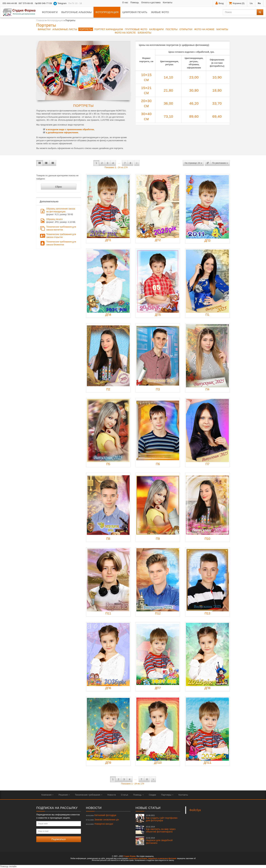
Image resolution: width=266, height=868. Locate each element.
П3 (158, 389)
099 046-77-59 (43, 3)
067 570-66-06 (26, 3)
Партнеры (167, 795)
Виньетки (44, 29)
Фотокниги (50, 12)
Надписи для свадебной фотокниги (159, 841)
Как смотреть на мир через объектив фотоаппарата (161, 829)
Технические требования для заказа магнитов (58, 228)
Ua (251, 3)
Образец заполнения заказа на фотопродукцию (57, 212)
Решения (64, 795)
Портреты (86, 29)
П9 (158, 539)
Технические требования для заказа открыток (58, 236)
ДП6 (108, 688)
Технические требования (88, 795)
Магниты (222, 29)
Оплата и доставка (151, 2)
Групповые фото (136, 29)
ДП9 (108, 763)
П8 (108, 539)
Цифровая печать (135, 12)
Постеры (172, 29)
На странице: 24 (193, 163)
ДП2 (158, 240)
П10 (207, 539)
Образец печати (58, 221)
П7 (207, 464)
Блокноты (144, 33)
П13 (207, 613)
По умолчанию (220, 163)
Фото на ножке (204, 29)
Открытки (186, 29)
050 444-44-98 (10, 3)
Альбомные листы (65, 29)
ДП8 (207, 688)
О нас (125, 2)
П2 (108, 389)
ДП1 (108, 240)
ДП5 (158, 315)
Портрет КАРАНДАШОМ (108, 29)
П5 (108, 464)
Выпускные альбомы (76, 12)
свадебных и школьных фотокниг (162, 858)
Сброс (59, 187)
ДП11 (207, 763)
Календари (156, 29)
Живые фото (160, 12)
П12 (158, 613)
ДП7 (158, 688)
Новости (112, 795)
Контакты (168, 2)
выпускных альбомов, (138, 858)
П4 (207, 389)
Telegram (60, 4)
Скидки (152, 795)
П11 (108, 613)
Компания (47, 795)
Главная (40, 20)
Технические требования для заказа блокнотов (58, 243)
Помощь (135, 2)
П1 (207, 315)
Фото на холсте (125, 33)
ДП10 (158, 763)
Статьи (125, 795)
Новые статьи (148, 808)
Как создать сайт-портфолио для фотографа (162, 818)
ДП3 (207, 241)
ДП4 (108, 315)
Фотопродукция (107, 12)
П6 (158, 464)
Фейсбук (195, 810)
